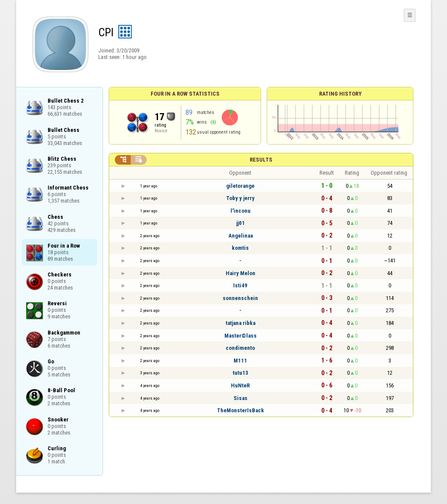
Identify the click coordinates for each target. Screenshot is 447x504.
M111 (240, 361)
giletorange (240, 186)
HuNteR (240, 385)
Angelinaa (241, 236)
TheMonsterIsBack (241, 410)
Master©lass (241, 336)
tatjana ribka (241, 323)
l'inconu (241, 211)
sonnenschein (240, 298)
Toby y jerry (240, 198)
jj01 (241, 223)
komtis (240, 248)
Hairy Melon (241, 273)
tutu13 (241, 373)
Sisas (241, 398)
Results (261, 160)
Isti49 (240, 285)
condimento (240, 348)
